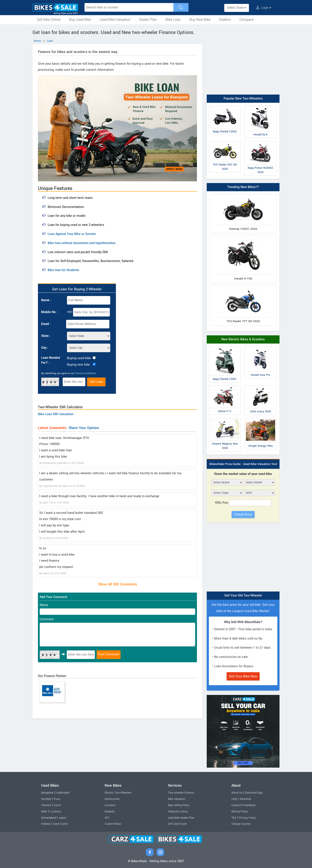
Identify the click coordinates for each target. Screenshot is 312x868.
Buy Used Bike (80, 20)
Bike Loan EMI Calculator (56, 414)
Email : (46, 324)
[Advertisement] (243, 60)
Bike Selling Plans (179, 805)
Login (264, 8)
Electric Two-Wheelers (118, 793)
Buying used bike (79, 358)
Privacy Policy (248, 818)
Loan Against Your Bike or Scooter (72, 234)
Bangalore (47, 793)
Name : (46, 300)
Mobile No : (49, 312)
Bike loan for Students (63, 270)
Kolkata (46, 824)
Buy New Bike (200, 20)
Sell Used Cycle (177, 824)
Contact (236, 805)
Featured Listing (178, 812)
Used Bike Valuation (115, 20)
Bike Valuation (177, 799)
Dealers (225, 20)
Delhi (44, 812)
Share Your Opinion (84, 428)
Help (234, 799)
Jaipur (63, 818)
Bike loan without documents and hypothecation (82, 243)
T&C (234, 818)
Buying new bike (78, 365)
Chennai (46, 805)
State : (46, 336)
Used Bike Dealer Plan (181, 818)
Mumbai (46, 799)
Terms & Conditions (85, 373)
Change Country (241, 824)
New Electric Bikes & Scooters (243, 339)
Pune (57, 799)
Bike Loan (173, 20)
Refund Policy (240, 812)
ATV (107, 818)
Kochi (57, 805)
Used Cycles (60, 824)
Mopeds (110, 812)
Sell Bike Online (49, 20)
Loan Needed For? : (50, 360)
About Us (237, 793)
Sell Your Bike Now (243, 676)
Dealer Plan (148, 20)
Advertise (245, 799)
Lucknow (56, 812)
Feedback (250, 805)
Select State (237, 8)
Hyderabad (63, 793)
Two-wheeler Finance (181, 793)
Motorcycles (112, 799)
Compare (246, 20)
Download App (254, 793)
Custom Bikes (113, 824)
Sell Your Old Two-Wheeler (243, 596)
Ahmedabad (49, 818)
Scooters (110, 805)
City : (45, 348)
